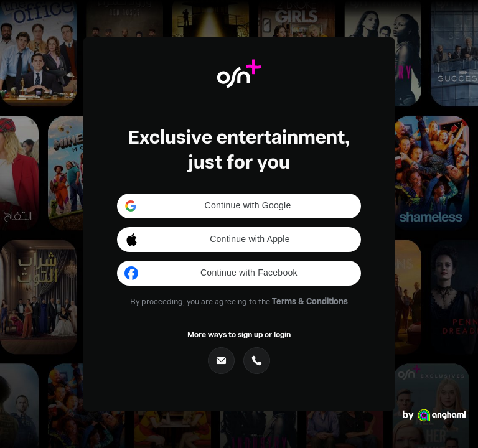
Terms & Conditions (310, 301)
